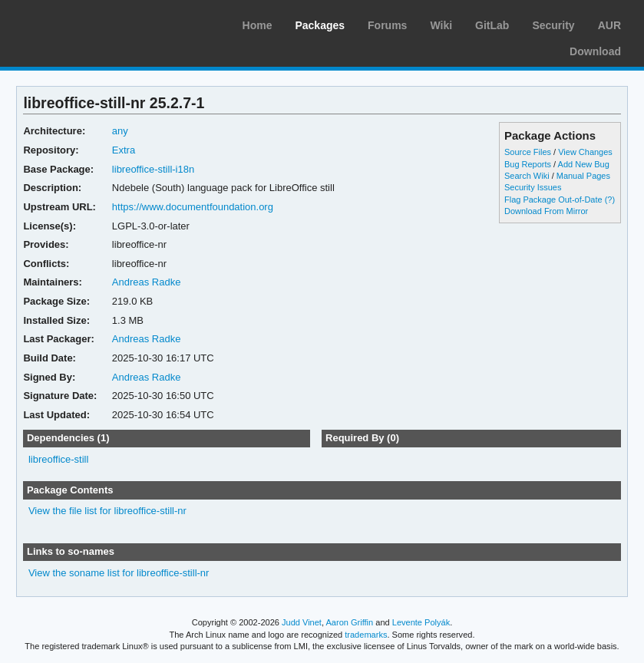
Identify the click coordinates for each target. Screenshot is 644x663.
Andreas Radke (147, 282)
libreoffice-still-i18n (153, 169)
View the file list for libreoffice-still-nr (107, 511)
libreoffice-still (58, 459)
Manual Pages (583, 176)
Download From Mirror (546, 211)
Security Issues (533, 187)
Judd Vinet (302, 622)
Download (595, 51)
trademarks (366, 635)
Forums (387, 25)
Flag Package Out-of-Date (553, 200)
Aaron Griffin (349, 622)
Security (553, 25)
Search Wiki (527, 176)
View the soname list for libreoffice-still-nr (119, 573)
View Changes (585, 152)
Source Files (528, 152)
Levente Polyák (421, 622)
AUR (609, 25)
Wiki (441, 25)
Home (258, 25)
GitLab (492, 25)
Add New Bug (584, 164)
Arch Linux (84, 23)
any (120, 131)
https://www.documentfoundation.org (193, 207)
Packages (320, 25)
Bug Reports (528, 164)
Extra (124, 150)
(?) (610, 200)
